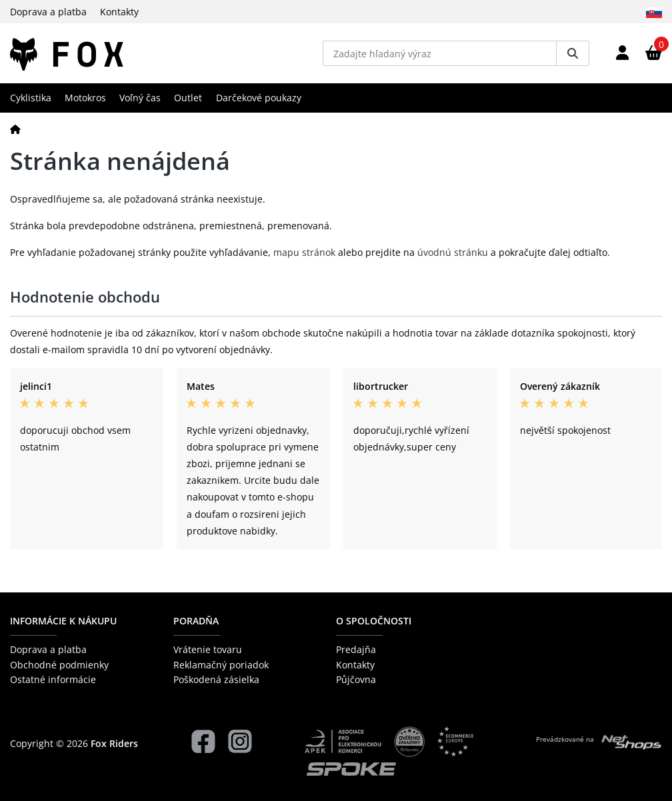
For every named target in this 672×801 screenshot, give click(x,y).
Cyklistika (31, 98)
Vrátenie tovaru (208, 649)
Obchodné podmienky (59, 665)
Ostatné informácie (53, 679)
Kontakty (119, 12)
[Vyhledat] (573, 53)
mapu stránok (304, 252)
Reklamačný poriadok (221, 665)
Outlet (188, 98)
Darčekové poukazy (259, 98)
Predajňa (356, 649)
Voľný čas (140, 98)
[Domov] (15, 129)
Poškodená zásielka (216, 679)
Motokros (85, 98)
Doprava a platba (48, 12)
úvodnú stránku (453, 252)
